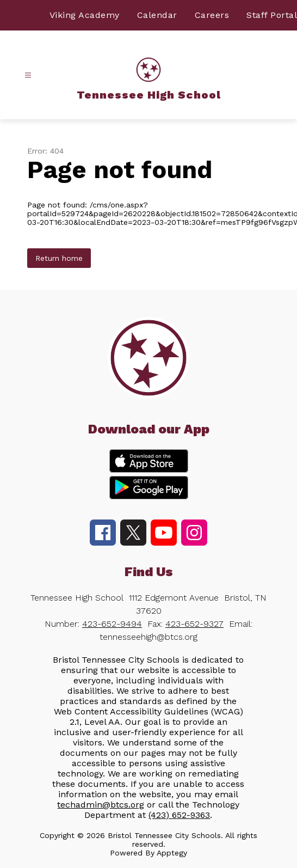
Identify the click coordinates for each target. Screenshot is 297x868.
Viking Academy (85, 15)
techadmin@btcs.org (101, 805)
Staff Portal (272, 15)
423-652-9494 (112, 624)
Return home (59, 258)
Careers (212, 15)
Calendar (157, 15)
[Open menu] (28, 75)
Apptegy (172, 853)
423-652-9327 (194, 624)
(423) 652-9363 (179, 815)
